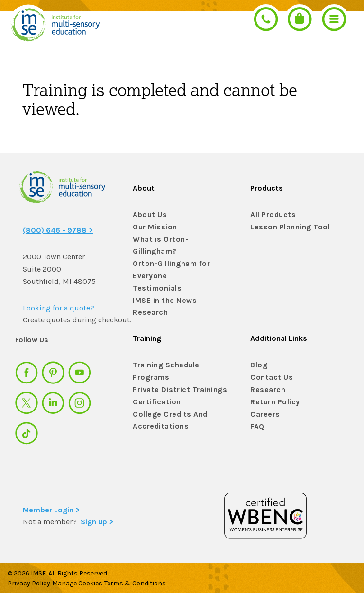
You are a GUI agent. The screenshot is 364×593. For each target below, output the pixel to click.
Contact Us (269, 376)
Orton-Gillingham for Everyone (167, 256)
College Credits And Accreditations (165, 417)
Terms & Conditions (147, 579)
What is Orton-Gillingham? (177, 240)
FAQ (257, 424)
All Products (271, 215)
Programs (149, 376)
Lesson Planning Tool (285, 227)
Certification (154, 400)
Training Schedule (162, 363)
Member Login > (51, 506)
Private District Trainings (174, 388)
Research (148, 298)
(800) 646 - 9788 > (58, 230)
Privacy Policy (29, 579)
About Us (148, 215)
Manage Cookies (83, 579)
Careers (263, 413)
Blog (258, 363)
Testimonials (154, 273)
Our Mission (153, 227)
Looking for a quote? (59, 308)
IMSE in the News (161, 286)
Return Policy (273, 400)
